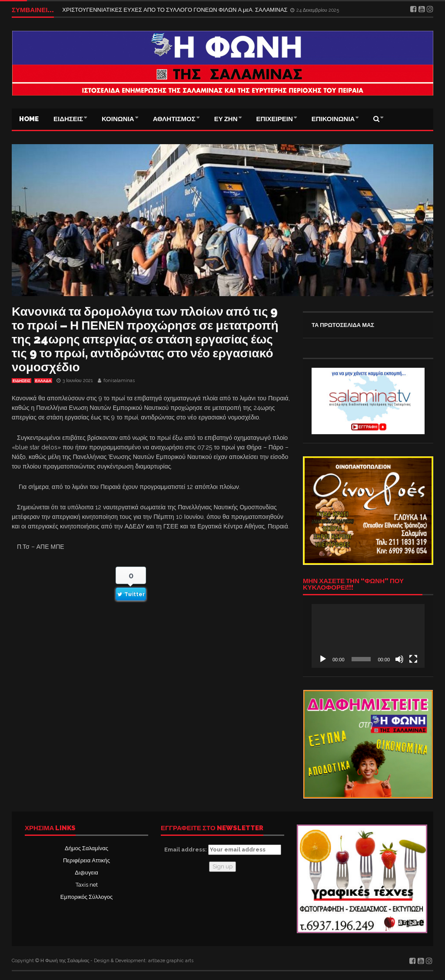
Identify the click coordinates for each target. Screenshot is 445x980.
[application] (368, 636)
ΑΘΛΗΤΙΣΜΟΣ (174, 119)
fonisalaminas (119, 381)
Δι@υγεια (86, 873)
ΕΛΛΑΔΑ (43, 381)
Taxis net (87, 885)
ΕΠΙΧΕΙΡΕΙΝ (275, 119)
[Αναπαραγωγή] (323, 659)
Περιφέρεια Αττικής (86, 860)
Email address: (223, 850)
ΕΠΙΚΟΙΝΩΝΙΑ (333, 119)
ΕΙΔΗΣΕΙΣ (68, 119)
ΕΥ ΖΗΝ (226, 119)
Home (29, 119)
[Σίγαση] (399, 659)
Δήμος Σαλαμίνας (86, 848)
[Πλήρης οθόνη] (413, 659)
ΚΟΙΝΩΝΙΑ (118, 119)
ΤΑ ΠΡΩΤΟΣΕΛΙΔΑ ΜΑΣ (343, 325)
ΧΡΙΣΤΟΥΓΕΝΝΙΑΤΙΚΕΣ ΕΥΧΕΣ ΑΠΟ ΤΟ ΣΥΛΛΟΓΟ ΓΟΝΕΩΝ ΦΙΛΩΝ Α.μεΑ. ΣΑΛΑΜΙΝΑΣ (175, 10)
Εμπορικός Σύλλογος (86, 897)
